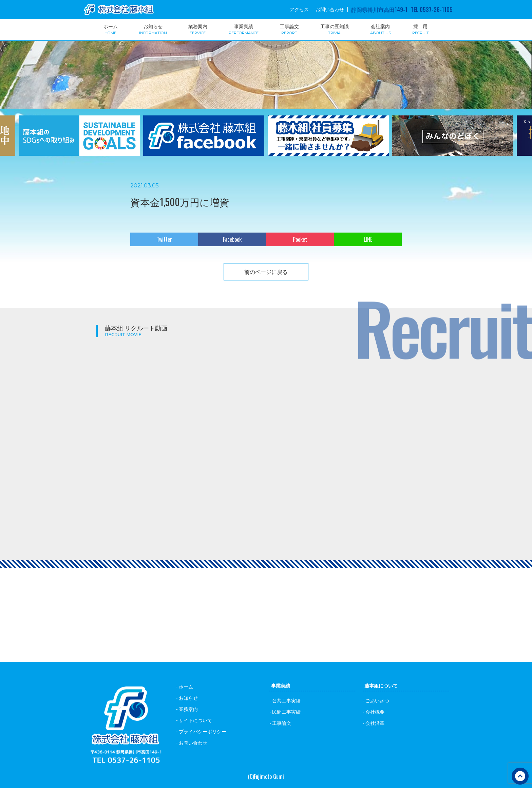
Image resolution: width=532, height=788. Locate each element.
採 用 (421, 29)
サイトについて (195, 720)
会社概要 (375, 711)
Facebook (232, 239)
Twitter (164, 239)
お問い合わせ (330, 9)
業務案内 (198, 29)
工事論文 (289, 29)
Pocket (300, 239)
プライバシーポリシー (203, 731)
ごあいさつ (377, 700)
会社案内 (381, 29)
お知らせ (153, 29)
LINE (368, 239)
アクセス (299, 9)
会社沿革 (375, 723)
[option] (79, 140)
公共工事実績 (286, 700)
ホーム (111, 29)
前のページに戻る (266, 272)
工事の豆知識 (335, 29)
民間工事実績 (286, 711)
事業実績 (244, 29)
